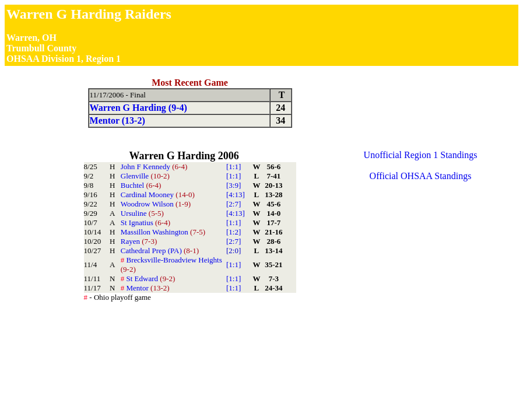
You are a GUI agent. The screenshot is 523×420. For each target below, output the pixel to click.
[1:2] (234, 232)
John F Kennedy (154, 167)
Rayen (139, 241)
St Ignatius (145, 223)
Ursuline (142, 213)
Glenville (145, 176)
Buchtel (141, 185)
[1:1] (234, 167)
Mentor (145, 288)
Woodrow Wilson (156, 204)
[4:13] (236, 195)
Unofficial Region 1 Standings (421, 155)
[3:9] (234, 185)
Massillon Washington (163, 232)
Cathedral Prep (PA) (160, 251)
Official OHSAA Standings (421, 176)
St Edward (148, 279)
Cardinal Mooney (158, 195)
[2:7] (234, 204)
